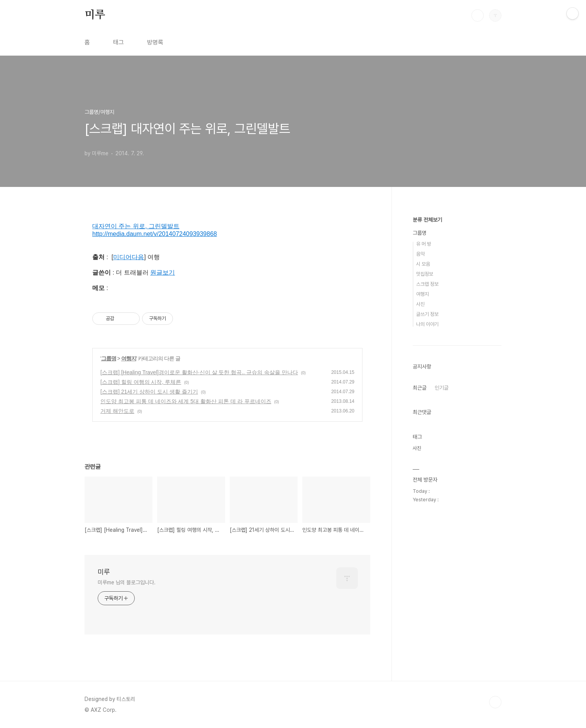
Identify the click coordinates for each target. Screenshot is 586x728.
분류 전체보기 (427, 220)
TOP (495, 702)
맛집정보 (425, 274)
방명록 (155, 42)
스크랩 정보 (427, 284)
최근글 (420, 388)
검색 (478, 15)
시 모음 (423, 264)
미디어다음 (129, 257)
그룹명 (109, 358)
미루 (95, 15)
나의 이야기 (427, 324)
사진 (420, 304)
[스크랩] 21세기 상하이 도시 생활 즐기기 (149, 392)
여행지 (129, 358)
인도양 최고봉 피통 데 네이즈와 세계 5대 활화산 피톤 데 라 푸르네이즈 (186, 401)
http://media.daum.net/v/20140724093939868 (155, 234)
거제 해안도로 (117, 411)
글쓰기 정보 (427, 314)
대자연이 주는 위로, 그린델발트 (136, 226)
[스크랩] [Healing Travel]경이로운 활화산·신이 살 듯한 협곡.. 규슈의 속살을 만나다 (199, 372)
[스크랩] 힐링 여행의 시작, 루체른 (141, 382)
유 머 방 (424, 244)
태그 (119, 42)
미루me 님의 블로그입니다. (127, 582)
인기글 (442, 388)
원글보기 (163, 272)
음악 (420, 254)
